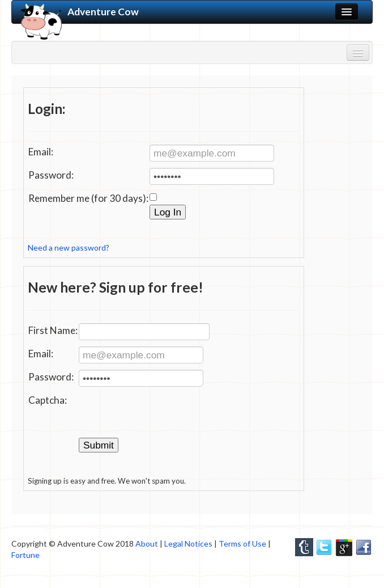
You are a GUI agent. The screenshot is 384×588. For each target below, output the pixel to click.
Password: (51, 175)
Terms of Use (242, 543)
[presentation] (165, 415)
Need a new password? (69, 248)
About (147, 543)
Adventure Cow (80, 12)
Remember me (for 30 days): (88, 198)
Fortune (25, 555)
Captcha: (48, 400)
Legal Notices (188, 543)
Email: (41, 152)
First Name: (53, 330)
